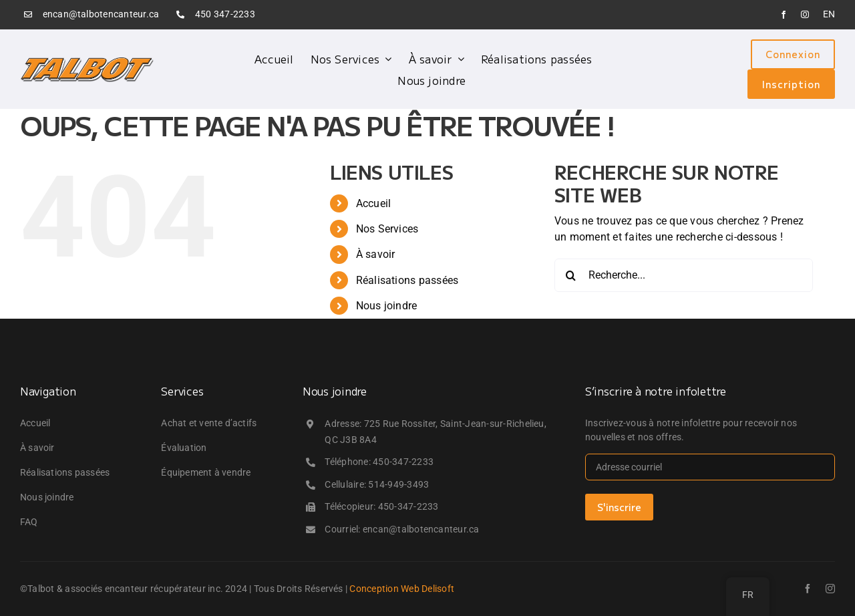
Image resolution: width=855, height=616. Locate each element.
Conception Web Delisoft (402, 589)
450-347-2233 (403, 462)
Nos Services (387, 229)
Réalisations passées (407, 280)
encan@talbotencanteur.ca (101, 14)
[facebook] (784, 15)
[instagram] (805, 15)
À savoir (376, 254)
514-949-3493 (398, 484)
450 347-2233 (225, 14)
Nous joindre (387, 306)
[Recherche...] (684, 275)
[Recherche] (571, 275)
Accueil (374, 203)
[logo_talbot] (87, 61)
